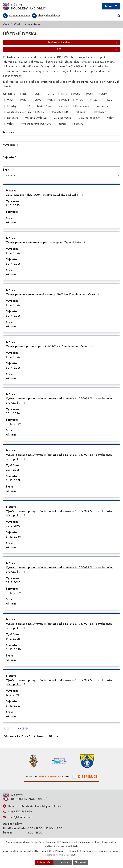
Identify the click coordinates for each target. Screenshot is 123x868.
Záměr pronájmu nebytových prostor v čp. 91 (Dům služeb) (46, 243)
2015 (51, 94)
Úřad (17, 24)
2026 (93, 100)
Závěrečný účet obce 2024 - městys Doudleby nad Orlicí (45, 195)
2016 (64, 94)
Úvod (6, 24)
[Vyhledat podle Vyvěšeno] (61, 151)
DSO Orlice (44, 106)
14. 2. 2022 (13, 639)
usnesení (13, 118)
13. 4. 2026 (13, 253)
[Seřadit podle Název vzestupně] (16, 132)
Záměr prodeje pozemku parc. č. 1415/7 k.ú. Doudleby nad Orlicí (49, 347)
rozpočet (81, 112)
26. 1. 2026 (13, 414)
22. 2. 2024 (13, 526)
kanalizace (83, 106)
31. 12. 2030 (13, 537)
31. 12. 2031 (13, 481)
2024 (66, 100)
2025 (79, 100)
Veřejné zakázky (89, 118)
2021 (24, 100)
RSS (88, 50)
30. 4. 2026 (13, 264)
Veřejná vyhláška (36, 118)
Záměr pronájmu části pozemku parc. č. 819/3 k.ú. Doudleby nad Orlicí (53, 295)
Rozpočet (100, 112)
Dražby (12, 106)
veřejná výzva (63, 118)
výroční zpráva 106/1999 (36, 124)
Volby (110, 118)
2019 (104, 94)
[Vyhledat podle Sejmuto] (61, 163)
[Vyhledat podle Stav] (61, 176)
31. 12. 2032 (13, 424)
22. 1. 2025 (13, 470)
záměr (63, 124)
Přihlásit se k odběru (83, 43)
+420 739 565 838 (20, 812)
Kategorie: (10, 94)
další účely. (73, 846)
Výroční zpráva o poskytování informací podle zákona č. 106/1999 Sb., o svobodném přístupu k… (59, 401)
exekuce (64, 106)
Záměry (78, 124)
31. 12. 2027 (13, 706)
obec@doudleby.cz (20, 817)
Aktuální (11, 222)
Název (8, 133)
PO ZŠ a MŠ (60, 112)
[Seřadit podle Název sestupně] (16, 133)
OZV (41, 112)
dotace (108, 100)
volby (11, 124)
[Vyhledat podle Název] (61, 138)
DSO (27, 106)
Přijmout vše (44, 862)
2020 (11, 100)
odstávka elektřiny (19, 112)
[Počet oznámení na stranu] (53, 736)
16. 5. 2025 (13, 206)
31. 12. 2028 (13, 650)
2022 (38, 100)
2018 (90, 94)
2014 (38, 94)
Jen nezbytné (63, 862)
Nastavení (80, 862)
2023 (52, 100)
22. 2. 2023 (13, 583)
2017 (77, 94)
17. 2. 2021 (12, 695)
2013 (25, 94)
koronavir (102, 106)
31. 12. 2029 (13, 593)
